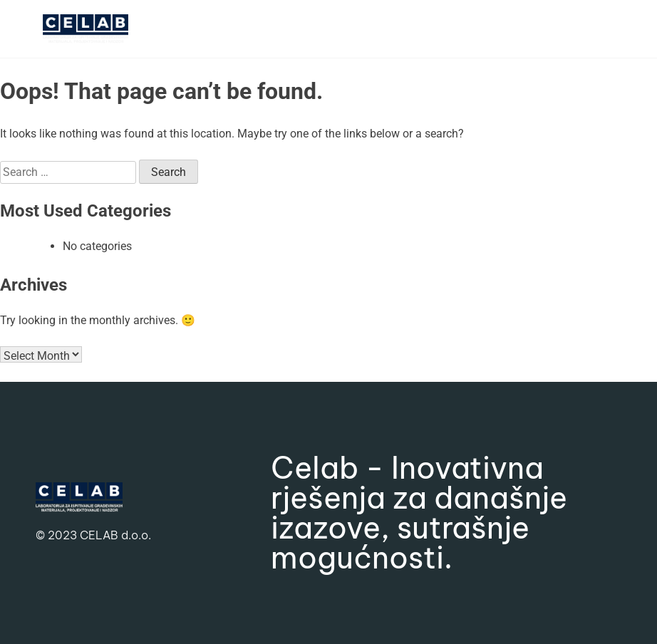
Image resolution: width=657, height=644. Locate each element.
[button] (504, 29)
